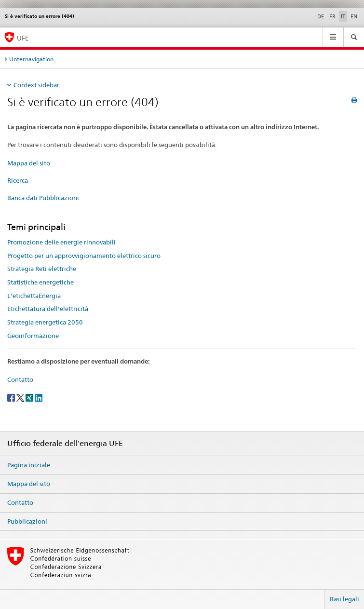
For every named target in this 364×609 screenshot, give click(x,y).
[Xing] (30, 397)
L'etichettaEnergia (34, 296)
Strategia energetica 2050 (45, 322)
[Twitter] (21, 397)
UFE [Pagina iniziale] (23, 38)
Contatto (20, 379)
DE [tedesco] (321, 16)
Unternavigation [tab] (31, 59)
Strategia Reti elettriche (42, 269)
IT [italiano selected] (343, 16)
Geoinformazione (33, 336)
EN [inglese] (354, 16)
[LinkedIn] (39, 397)
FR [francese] (332, 16)
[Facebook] (12, 397)
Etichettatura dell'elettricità (48, 309)
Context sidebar (36, 85)
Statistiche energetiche (40, 282)
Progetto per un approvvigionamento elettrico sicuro (84, 256)
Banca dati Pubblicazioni (43, 198)
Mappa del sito (29, 163)
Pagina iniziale (29, 465)
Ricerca (18, 180)
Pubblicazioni (27, 521)
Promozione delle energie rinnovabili (61, 242)
